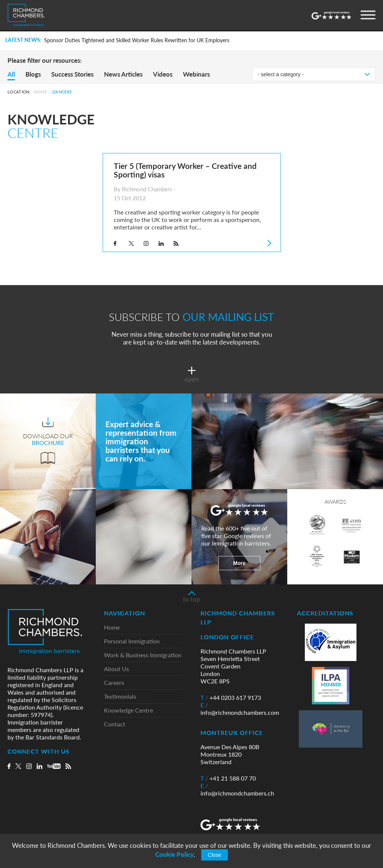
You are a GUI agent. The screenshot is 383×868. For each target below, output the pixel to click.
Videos (163, 74)
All (11, 74)
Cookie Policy (174, 854)
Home (40, 92)
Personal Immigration (132, 641)
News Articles (123, 74)
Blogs (33, 74)
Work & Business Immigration (143, 655)
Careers (114, 683)
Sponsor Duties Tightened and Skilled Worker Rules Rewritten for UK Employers (137, 40)
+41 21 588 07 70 (228, 778)
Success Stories (72, 74)
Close (215, 855)
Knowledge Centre (128, 711)
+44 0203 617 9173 (231, 698)
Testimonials (120, 697)
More (239, 563)
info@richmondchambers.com (240, 709)
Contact (115, 724)
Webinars (196, 74)
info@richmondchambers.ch (237, 790)
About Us (117, 669)
